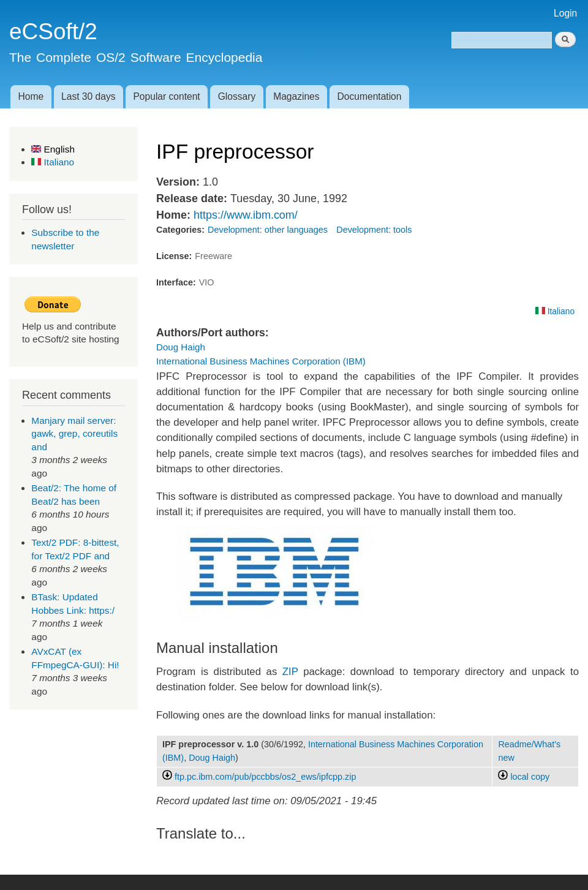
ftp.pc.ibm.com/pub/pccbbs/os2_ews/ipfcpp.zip (265, 777)
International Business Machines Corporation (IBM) (261, 361)
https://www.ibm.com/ (246, 215)
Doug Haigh (181, 347)
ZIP (290, 672)
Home (31, 96)
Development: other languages (268, 230)
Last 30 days (88, 96)
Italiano (53, 162)
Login (565, 13)
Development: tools (374, 230)
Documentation (370, 96)
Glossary (237, 96)
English (53, 149)
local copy (524, 777)
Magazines (296, 96)
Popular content (166, 96)
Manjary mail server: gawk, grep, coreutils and (74, 434)
